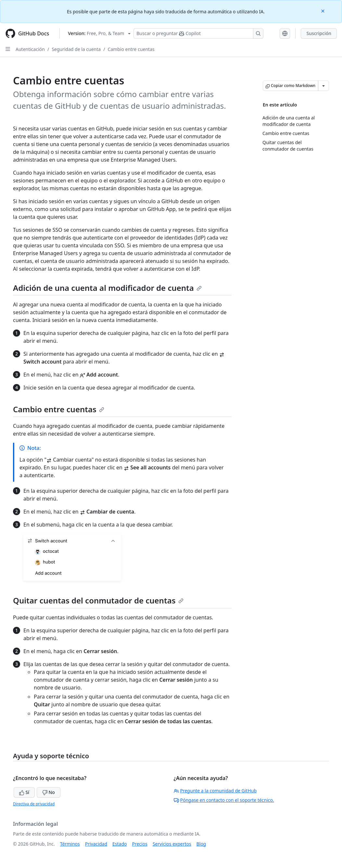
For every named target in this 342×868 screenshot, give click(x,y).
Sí (24, 792)
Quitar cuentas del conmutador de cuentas (98, 600)
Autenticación (30, 49)
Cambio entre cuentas (131, 49)
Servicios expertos (172, 844)
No (49, 792)
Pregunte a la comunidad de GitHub (215, 791)
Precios (140, 844)
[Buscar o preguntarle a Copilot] (198, 33)
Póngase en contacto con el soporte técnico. (224, 800)
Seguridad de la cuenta (76, 49)
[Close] (323, 11)
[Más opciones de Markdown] (323, 86)
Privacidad (96, 844)
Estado (120, 844)
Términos (70, 844)
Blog (201, 844)
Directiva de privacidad (34, 804)
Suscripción (319, 33)
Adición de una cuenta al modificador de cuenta (107, 288)
